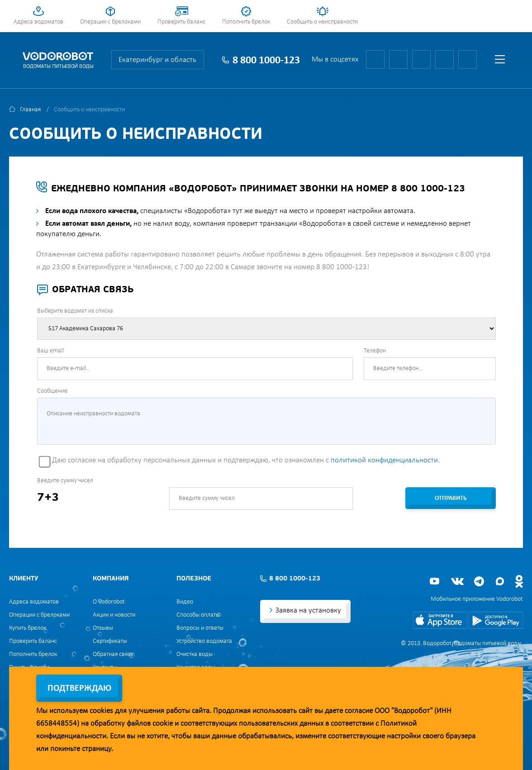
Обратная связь (113, 654)
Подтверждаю (79, 689)
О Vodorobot (109, 602)
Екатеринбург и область (157, 60)
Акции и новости (114, 615)
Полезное (194, 579)
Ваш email (50, 351)
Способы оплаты (198, 615)
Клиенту (24, 579)
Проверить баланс (181, 22)
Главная (30, 110)
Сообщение (52, 391)
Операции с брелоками (110, 22)
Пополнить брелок (246, 22)
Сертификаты (110, 641)
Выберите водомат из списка (75, 311)
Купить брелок (28, 628)
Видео (185, 602)
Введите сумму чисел (65, 481)
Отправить (451, 498)
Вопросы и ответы (200, 628)
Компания (111, 579)
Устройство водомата (204, 641)
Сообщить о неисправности (322, 22)
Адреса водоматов (38, 22)
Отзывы (103, 628)
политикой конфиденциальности (384, 460)
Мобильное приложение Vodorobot (477, 599)
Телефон (375, 351)
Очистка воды (195, 654)
